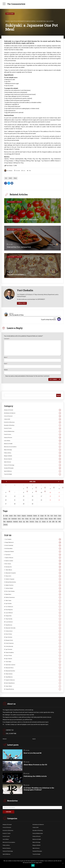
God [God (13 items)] (9, 518)
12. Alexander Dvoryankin (32, 573)
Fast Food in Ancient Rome (15, 274)
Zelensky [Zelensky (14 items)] (5, 524)
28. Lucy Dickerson (32, 622)
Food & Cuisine (10, 14)
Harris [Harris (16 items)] (19, 518)
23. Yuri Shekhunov (32, 606)
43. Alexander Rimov (32, 667)
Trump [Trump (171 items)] (37, 521)
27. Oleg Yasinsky (32, 619)
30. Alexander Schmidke (32, 628)
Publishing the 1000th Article (35, 776)
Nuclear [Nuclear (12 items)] (59, 518)
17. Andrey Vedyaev (32, 588)
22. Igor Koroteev (32, 603)
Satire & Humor (32, 462)
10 (41, 492)
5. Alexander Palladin (32, 551)
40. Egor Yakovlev (32, 658)
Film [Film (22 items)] (48, 515)
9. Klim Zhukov (32, 564)
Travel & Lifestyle (32, 474)
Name (6, 357)
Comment (7, 338)
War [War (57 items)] (56, 521)
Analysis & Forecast (32, 410)
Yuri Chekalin (8, 171)
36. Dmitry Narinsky (32, 646)
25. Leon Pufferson (32, 612)
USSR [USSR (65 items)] (53, 521)
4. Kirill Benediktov (32, 548)
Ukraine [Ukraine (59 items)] (44, 521)
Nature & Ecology (32, 450)
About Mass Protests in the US (35, 764)
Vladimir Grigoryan (53, 245)
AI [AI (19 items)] (4, 515)
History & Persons (32, 437)
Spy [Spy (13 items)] (24, 521)
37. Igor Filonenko (32, 649)
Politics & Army (32, 453)
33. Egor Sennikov (32, 637)
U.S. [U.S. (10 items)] (40, 521)
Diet (6, 178)
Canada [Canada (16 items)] (11, 515)
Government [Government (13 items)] (14, 518)
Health (10, 178)
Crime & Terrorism (32, 416)
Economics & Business (32, 422)
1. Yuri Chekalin (32, 539)
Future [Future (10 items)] (60, 515)
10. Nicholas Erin (32, 567)
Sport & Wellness (32, 471)
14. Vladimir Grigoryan (32, 579)
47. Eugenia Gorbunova (32, 680)
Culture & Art (32, 419)
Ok (33, 865)
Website (6, 369)
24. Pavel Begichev (32, 609)
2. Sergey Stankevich (32, 542)
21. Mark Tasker (32, 600)
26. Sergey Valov (32, 616)
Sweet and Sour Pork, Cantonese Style (19, 247)
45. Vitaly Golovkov (32, 674)
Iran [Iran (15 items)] (30, 518)
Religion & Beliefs (32, 456)
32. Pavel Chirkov (32, 634)
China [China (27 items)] (15, 515)
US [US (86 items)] (47, 521)
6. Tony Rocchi (32, 554)
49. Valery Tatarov (32, 686)
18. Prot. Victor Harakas (32, 591)
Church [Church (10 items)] (19, 515)
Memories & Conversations (32, 446)
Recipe (15, 178)
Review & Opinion (32, 459)
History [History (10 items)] (27, 518)
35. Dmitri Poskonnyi (32, 643)
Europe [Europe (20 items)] (42, 515)
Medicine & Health (32, 443)
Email (6, 363)
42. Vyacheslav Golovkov (32, 664)
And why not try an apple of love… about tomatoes (23, 220)
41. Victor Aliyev (32, 661)
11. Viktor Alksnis (32, 570)
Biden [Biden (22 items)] (7, 515)
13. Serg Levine (32, 576)
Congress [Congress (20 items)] (24, 515)
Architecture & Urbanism (32, 413)
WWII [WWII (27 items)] (60, 521)
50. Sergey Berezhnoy (32, 689)
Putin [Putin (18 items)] (4, 521)
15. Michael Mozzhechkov (32, 582)
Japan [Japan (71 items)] (38, 518)
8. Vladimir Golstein (32, 560)
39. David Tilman (32, 655)
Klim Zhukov (54, 272)
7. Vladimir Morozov (32, 557)
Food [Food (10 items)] (52, 515)
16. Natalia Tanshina (32, 585)
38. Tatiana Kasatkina (32, 652)
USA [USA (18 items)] (50, 521)
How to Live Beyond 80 (33, 753)
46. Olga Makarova (32, 677)
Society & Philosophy (32, 468)
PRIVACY (5, 739)
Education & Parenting (32, 425)
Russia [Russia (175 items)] (20, 521)
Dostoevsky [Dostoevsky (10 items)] (30, 515)
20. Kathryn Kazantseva (32, 597)
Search (59, 395)
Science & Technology (32, 465)
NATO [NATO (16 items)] (55, 518)
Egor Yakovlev (54, 217)
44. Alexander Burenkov (32, 671)
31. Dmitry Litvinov (32, 631)
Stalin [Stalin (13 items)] (27, 521)
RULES (34, 739)
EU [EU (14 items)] (39, 515)
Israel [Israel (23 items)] (34, 518)
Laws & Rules (32, 440)
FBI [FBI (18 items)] (45, 515)
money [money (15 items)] (46, 518)
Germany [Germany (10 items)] (5, 518)
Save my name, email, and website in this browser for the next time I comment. (28, 376)
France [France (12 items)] (55, 515)
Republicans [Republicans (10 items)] (9, 521)
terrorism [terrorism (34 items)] (32, 521)
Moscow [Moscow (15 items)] (51, 518)
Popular (19, 202)
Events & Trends (32, 428)
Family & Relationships (32, 431)
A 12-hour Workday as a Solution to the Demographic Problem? (39, 788)
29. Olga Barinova (32, 625)
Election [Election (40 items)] (35, 515)
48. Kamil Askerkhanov (32, 683)
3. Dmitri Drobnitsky (32, 545)
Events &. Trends (7, 833)
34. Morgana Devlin (32, 640)
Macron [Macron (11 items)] (42, 518)
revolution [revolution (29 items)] (16, 521)
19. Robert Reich (32, 594)
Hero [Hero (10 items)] (23, 518)
